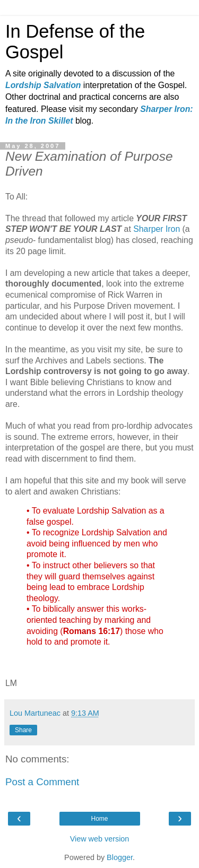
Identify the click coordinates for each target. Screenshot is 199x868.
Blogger (120, 857)
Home (99, 819)
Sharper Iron (157, 229)
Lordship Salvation (43, 85)
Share (23, 730)
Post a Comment (42, 782)
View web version (100, 839)
